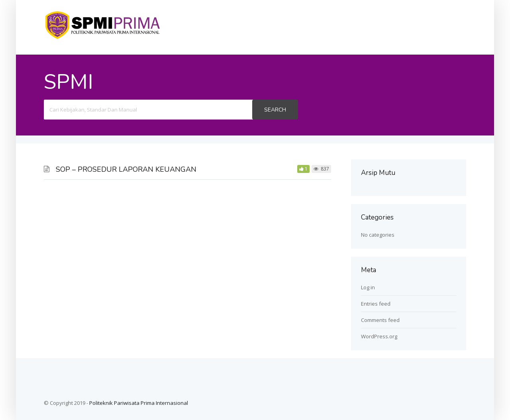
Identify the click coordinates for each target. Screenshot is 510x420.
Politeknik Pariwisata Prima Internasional (139, 403)
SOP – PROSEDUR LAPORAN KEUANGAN (126, 169)
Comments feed (380, 320)
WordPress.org (379, 336)
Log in (368, 287)
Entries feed (376, 304)
